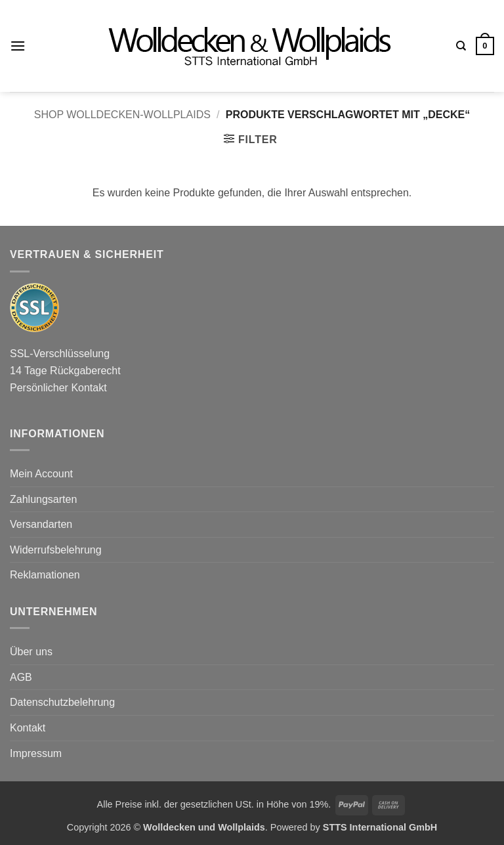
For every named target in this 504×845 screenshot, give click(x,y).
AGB (21, 677)
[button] (18, 46)
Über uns (31, 652)
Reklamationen (45, 575)
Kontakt (28, 728)
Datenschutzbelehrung (62, 702)
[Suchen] (461, 46)
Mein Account (41, 474)
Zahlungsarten (43, 499)
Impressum (36, 753)
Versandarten (41, 524)
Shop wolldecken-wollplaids (122, 115)
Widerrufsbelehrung (56, 550)
